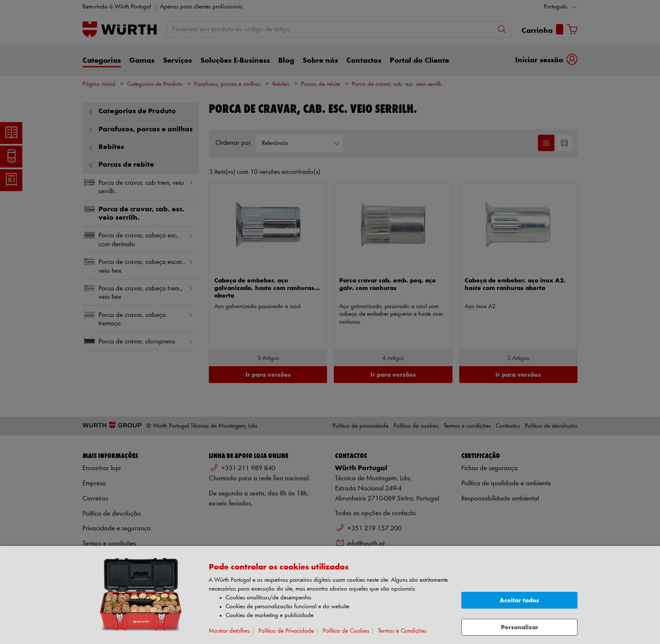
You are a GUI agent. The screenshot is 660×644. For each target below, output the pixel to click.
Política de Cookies (346, 631)
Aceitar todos (519, 600)
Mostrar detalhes (229, 631)
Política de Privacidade (286, 631)
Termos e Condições (402, 631)
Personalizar (520, 627)
